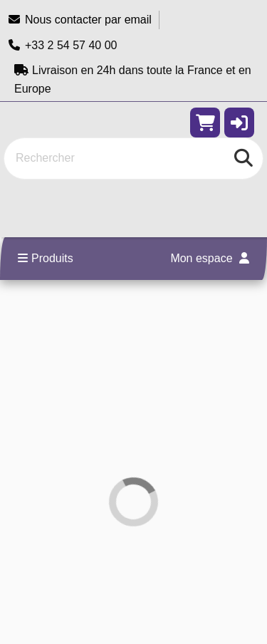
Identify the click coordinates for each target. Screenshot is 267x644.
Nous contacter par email (79, 20)
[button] (239, 123)
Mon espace (210, 258)
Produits (46, 258)
